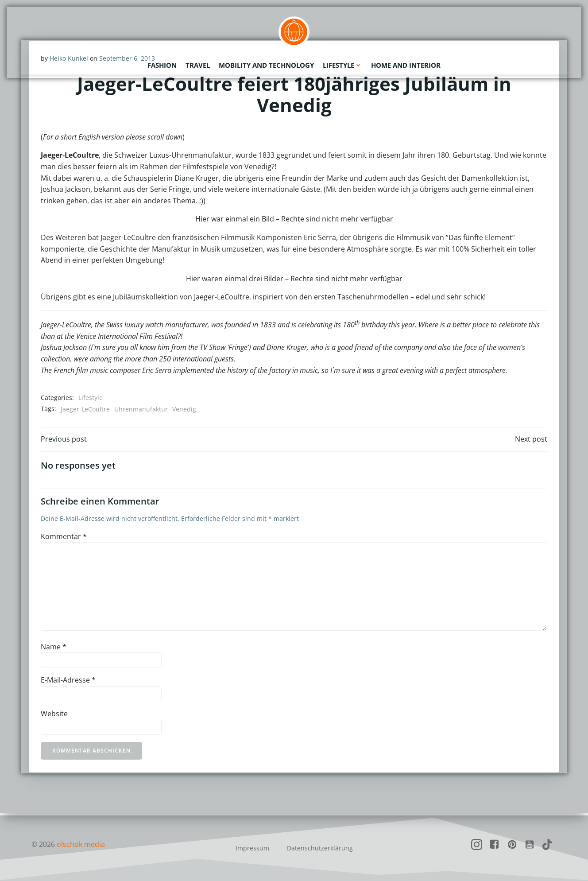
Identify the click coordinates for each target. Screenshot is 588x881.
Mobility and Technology (266, 64)
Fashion (162, 64)
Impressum (252, 848)
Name (54, 648)
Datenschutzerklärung (320, 848)
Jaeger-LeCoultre (86, 409)
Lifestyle (342, 64)
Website (55, 716)
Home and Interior (406, 64)
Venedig (185, 409)
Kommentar (64, 538)
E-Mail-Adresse (69, 682)
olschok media (81, 844)
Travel (198, 64)
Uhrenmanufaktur (141, 409)
